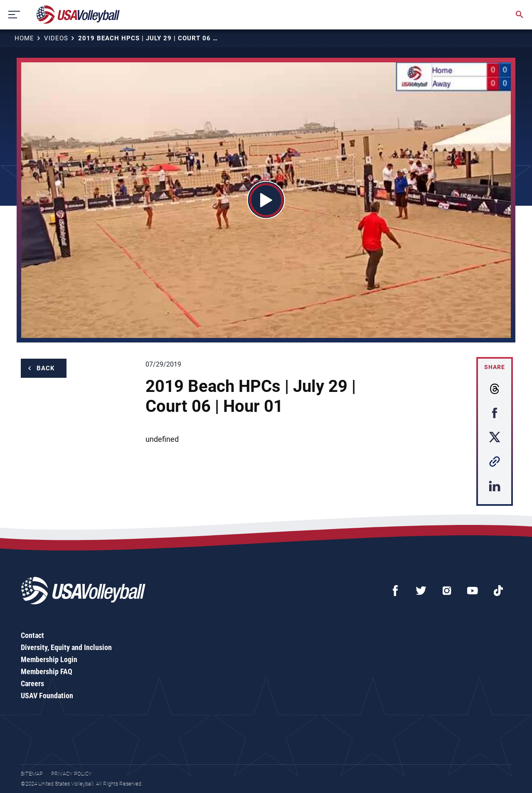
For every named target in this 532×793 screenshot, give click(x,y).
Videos (56, 38)
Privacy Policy (71, 774)
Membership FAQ (47, 671)
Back (46, 368)
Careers (32, 683)
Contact (32, 635)
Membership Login (49, 659)
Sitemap (32, 774)
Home (24, 38)
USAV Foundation (47, 696)
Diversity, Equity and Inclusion (66, 647)
